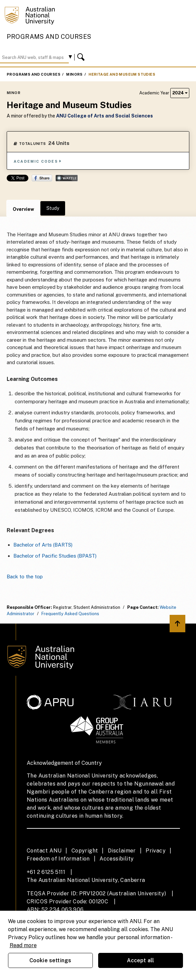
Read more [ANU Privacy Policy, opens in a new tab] (23, 945)
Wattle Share (67, 178)
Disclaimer (122, 851)
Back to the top (25, 577)
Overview (23, 209)
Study (53, 208)
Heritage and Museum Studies (122, 74)
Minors (74, 74)
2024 (180, 93)
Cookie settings (50, 960)
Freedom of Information (58, 859)
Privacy (156, 851)
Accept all (141, 960)
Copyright (85, 851)
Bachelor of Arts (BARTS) (43, 545)
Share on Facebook (42, 178)
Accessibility (117, 859)
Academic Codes (38, 161)
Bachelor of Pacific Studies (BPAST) (55, 556)
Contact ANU (44, 851)
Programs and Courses (49, 37)
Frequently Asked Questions (70, 614)
